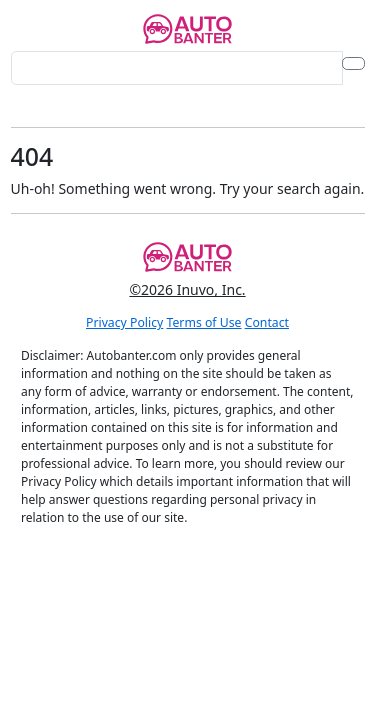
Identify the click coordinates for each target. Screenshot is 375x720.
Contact (267, 322)
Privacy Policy (124, 322)
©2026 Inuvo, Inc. (187, 289)
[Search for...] (177, 68)
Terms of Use (204, 322)
